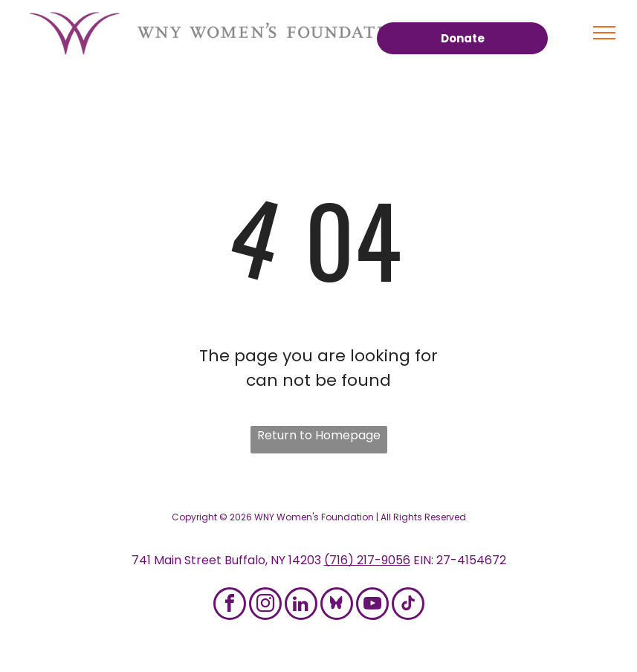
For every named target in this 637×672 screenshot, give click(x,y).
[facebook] (230, 605)
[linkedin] (301, 605)
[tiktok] (408, 605)
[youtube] (372, 605)
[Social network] (337, 605)
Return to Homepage (319, 435)
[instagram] (265, 605)
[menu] (604, 33)
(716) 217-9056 (367, 560)
